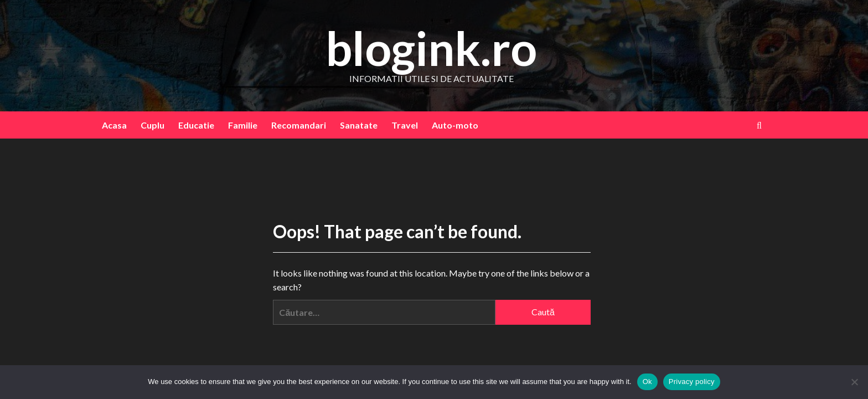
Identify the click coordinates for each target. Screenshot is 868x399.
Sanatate (359, 125)
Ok (647, 382)
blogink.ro (431, 48)
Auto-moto (455, 125)
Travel (405, 125)
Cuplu (153, 125)
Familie (243, 125)
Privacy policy (692, 382)
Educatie (196, 125)
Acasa (114, 125)
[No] (854, 382)
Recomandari (299, 125)
